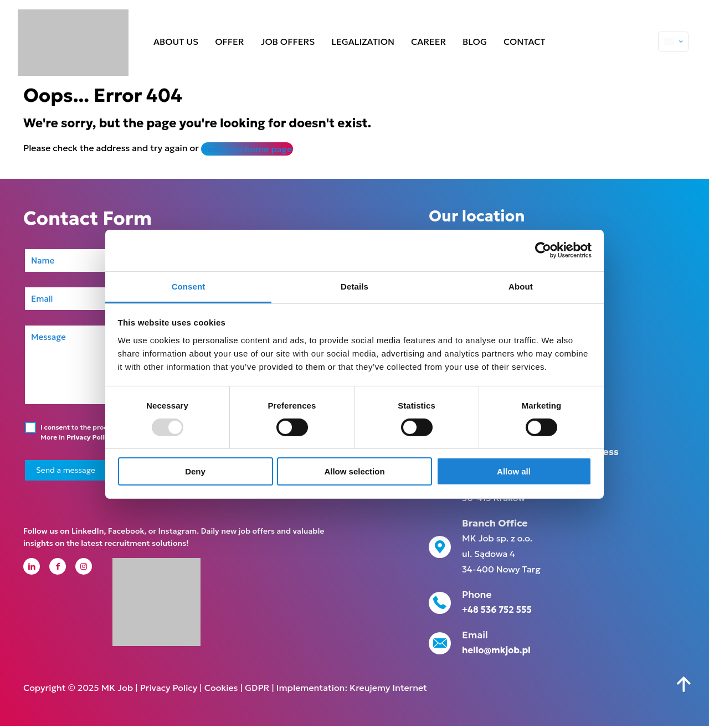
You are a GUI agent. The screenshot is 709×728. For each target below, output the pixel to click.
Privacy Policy (89, 437)
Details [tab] (354, 286)
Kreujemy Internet (388, 690)
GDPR (257, 690)
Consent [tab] (189, 286)
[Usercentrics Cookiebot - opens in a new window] (543, 250)
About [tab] (521, 286)
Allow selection (354, 471)
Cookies (221, 690)
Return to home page (247, 149)
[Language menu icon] (673, 42)
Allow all (514, 471)
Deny (195, 471)
